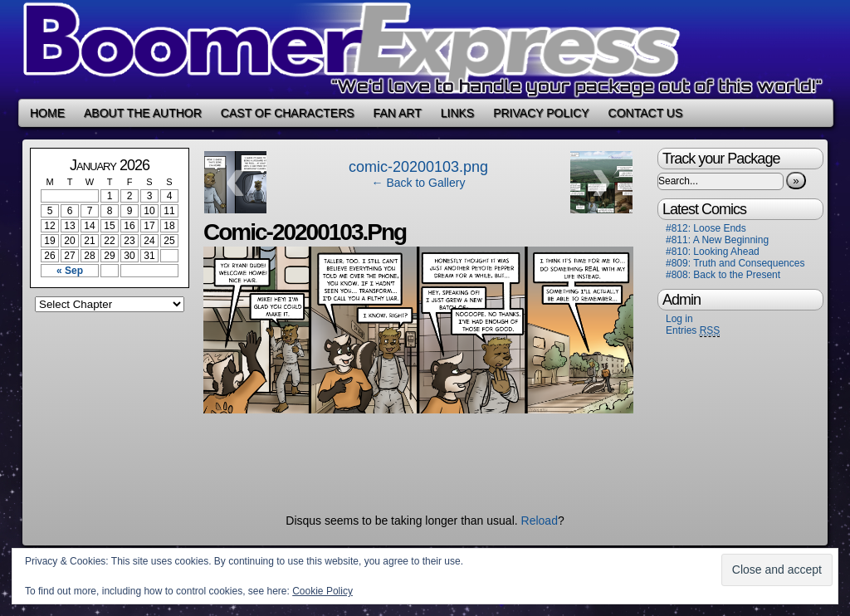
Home (47, 113)
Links (457, 113)
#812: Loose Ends (706, 228)
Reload (540, 521)
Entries (693, 331)
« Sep (70, 271)
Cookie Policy (322, 591)
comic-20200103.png (418, 167)
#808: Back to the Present (723, 275)
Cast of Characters (288, 113)
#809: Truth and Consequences (735, 263)
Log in (679, 319)
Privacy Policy (541, 113)
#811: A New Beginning (717, 240)
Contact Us (646, 113)
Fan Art (398, 113)
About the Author (143, 113)
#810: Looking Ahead (713, 252)
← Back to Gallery (419, 183)
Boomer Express (425, 49)
